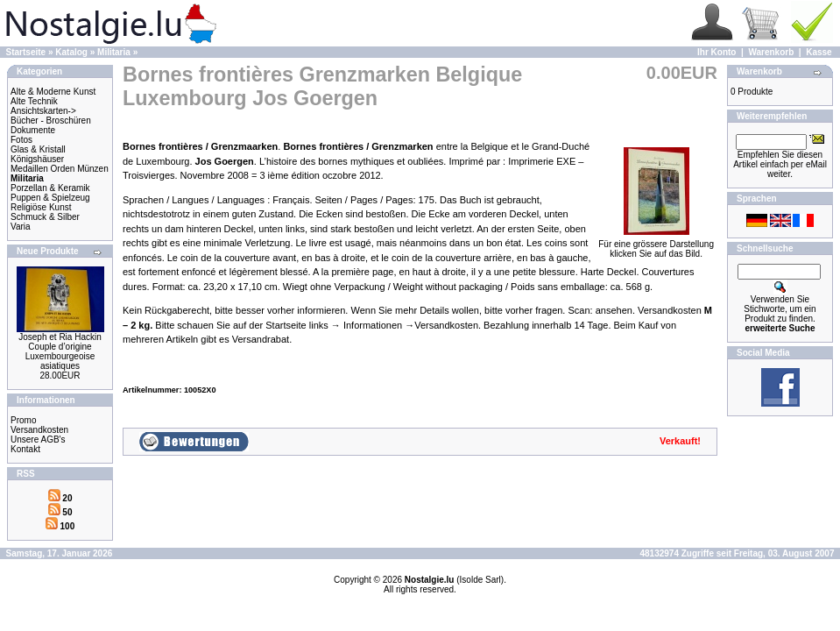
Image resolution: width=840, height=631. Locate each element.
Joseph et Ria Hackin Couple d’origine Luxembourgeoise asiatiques (60, 351)
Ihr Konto (716, 52)
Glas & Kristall (38, 149)
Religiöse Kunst (41, 207)
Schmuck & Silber (45, 217)
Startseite (26, 52)
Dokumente (33, 130)
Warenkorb (771, 52)
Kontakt (25, 449)
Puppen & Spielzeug (50, 198)
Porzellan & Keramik (50, 188)
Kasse (819, 52)
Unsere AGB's (38, 440)
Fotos (21, 140)
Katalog (71, 52)
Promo (23, 420)
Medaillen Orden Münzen (60, 169)
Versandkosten (39, 430)
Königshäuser (37, 159)
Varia (21, 227)
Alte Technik (34, 101)
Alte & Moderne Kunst (53, 92)
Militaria (114, 52)
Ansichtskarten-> (43, 111)
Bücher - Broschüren (51, 121)
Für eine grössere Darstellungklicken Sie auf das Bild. (656, 245)
